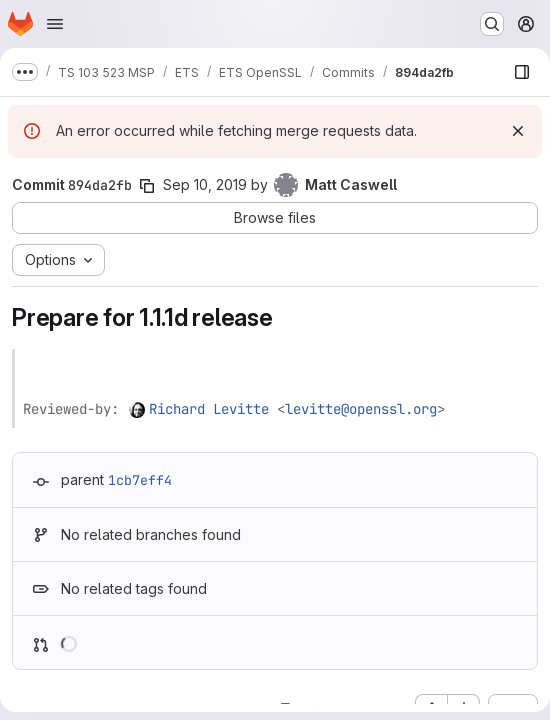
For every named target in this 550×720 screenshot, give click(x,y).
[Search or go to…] (492, 24)
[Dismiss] (518, 131)
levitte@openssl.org (361, 409)
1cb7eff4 (140, 480)
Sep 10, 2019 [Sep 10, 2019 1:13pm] (205, 184)
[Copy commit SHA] (147, 186)
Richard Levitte (209, 409)
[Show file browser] (522, 72)
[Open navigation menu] (55, 24)
